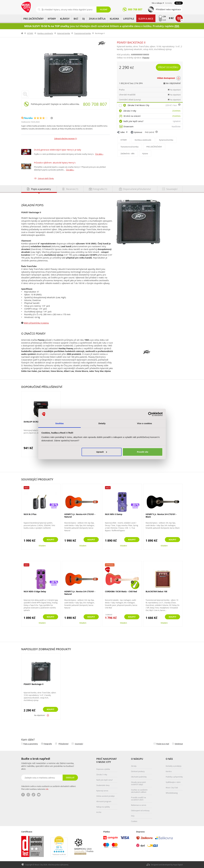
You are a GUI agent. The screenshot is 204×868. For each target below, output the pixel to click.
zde (47, 789)
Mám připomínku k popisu (36, 323)
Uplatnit (177, 121)
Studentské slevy (103, 785)
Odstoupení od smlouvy (140, 810)
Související (79, 744)
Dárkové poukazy (138, 771)
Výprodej (110, 565)
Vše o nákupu (157, 3)
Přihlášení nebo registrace (168, 9)
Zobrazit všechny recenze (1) (66, 138)
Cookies (134, 821)
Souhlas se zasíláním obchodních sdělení (139, 791)
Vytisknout (138, 132)
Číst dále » (99, 154)
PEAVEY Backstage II (34, 684)
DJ (84, 19)
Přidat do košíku (168, 67)
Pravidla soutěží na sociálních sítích (138, 799)
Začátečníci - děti (127, 153)
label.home (22, 33)
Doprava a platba (103, 769)
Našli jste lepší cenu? (133, 121)
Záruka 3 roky (130, 111)
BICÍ (76, 19)
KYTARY (52, 19)
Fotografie (48, 744)
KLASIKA (114, 19)
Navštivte (176, 126)
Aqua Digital (178, 865)
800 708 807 (95, 104)
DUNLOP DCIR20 (32, 422)
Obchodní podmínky (139, 777)
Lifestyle (129, 19)
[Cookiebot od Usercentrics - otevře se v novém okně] (150, 414)
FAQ (133, 816)
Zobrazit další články (46, 178)
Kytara (145, 153)
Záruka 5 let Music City (138, 105)
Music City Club (172, 788)
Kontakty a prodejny (174, 766)
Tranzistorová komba (83, 33)
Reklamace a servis (139, 805)
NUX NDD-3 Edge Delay (35, 591)
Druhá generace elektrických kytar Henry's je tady (58, 150)
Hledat (104, 9)
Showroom (128, 126)
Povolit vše (143, 452)
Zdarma (176, 111)
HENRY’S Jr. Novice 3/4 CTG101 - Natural (80, 593)
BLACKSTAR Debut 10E (156, 591)
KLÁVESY (65, 19)
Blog (179, 3)
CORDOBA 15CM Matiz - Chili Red (121, 591)
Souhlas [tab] (59, 423)
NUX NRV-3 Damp (114, 514)
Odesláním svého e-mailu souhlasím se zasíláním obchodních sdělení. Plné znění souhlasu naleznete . (49, 788)
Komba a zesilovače (45, 33)
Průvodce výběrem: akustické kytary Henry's (55, 163)
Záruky (134, 766)
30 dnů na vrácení (132, 116)
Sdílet (122, 132)
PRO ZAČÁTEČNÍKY (33, 19)
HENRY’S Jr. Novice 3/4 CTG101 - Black (161, 515)
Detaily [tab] (102, 423)
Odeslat (70, 778)
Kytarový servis (102, 791)
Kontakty (169, 3)
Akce (26, 488)
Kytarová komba (64, 33)
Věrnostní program (104, 801)
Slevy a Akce (146, 19)
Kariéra (169, 771)
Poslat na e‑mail (163, 744)
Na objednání (40, 715)
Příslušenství (63, 744)
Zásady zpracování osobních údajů (138, 783)
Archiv (99, 812)
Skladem (42, 546)
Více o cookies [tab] (144, 423)
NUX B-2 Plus (30, 514)
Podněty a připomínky (174, 777)
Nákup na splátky (103, 807)
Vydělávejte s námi (173, 782)
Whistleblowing (172, 793)
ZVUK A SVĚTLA (97, 19)
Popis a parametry (31, 744)
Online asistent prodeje (105, 796)
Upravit (102, 452)
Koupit (51, 540)
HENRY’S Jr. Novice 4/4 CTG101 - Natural (80, 515)
